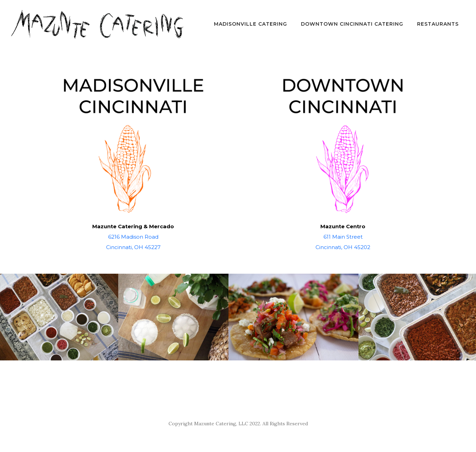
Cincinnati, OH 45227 (133, 247)
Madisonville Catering (250, 24)
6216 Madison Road (133, 237)
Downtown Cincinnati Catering (352, 24)
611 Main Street (343, 237)
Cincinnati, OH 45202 (343, 247)
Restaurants (438, 24)
